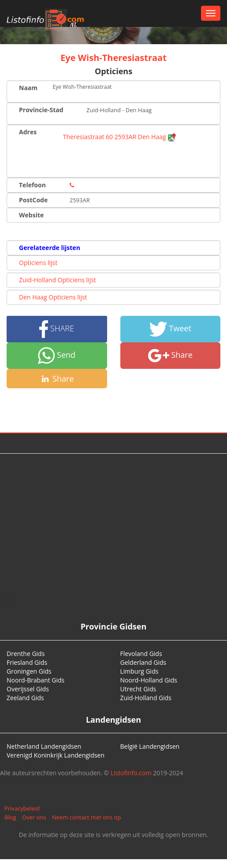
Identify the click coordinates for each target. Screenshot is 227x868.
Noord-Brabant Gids (35, 680)
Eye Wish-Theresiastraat (113, 58)
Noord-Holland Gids (149, 680)
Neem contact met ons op (86, 817)
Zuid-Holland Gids (146, 698)
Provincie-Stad (41, 110)
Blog (10, 817)
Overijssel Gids (28, 689)
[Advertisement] (114, 524)
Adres (28, 132)
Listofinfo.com (131, 773)
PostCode (33, 200)
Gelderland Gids (143, 662)
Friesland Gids (27, 662)
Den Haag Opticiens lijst (53, 297)
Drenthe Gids (26, 654)
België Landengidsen (150, 746)
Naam (28, 88)
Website (31, 215)
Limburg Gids (140, 671)
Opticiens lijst (38, 263)
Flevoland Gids (141, 654)
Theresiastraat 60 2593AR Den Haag (120, 137)
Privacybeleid (22, 808)
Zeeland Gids (25, 698)
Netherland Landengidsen (44, 746)
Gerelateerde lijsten (50, 248)
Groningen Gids (29, 671)
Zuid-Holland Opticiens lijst (58, 280)
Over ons (34, 817)
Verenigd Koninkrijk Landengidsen (56, 755)
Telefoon (32, 185)
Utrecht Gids (138, 689)
